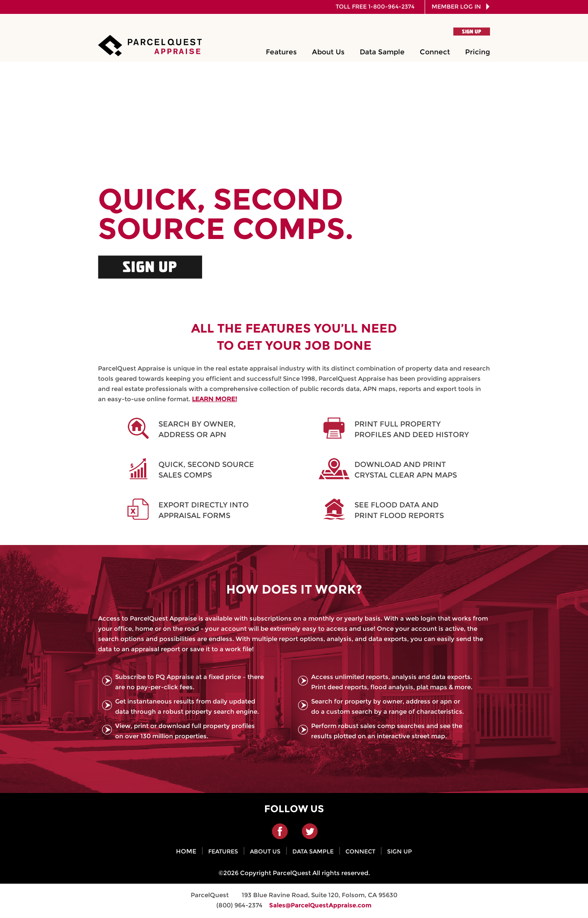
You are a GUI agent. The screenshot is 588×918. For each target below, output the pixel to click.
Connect (435, 52)
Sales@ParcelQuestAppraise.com (320, 905)
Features (281, 52)
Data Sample (382, 52)
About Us (328, 52)
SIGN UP (400, 851)
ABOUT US (265, 851)
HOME (186, 851)
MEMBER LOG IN (459, 7)
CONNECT (360, 851)
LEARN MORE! (214, 399)
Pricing (478, 52)
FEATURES (223, 851)
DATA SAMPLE (313, 851)
